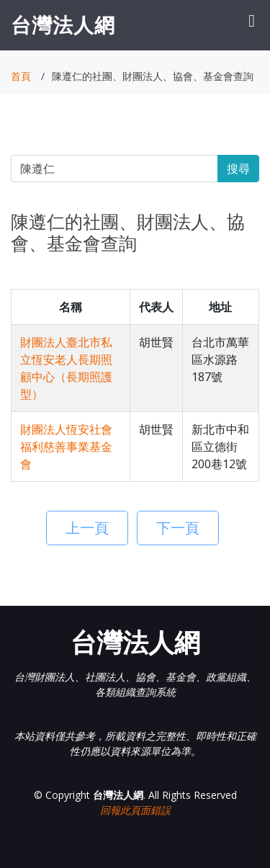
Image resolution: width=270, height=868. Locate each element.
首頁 (21, 76)
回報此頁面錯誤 (135, 810)
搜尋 (238, 169)
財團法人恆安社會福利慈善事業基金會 (66, 447)
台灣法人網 (63, 24)
